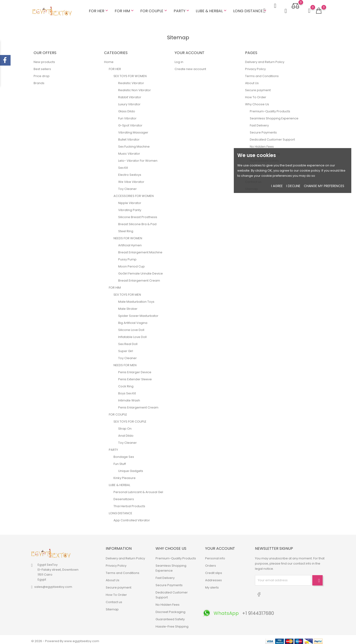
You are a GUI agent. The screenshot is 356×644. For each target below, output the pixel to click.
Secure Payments (263, 129)
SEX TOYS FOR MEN (127, 292)
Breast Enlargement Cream (139, 277)
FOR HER (99, 9)
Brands (39, 80)
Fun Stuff (120, 461)
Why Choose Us (257, 101)
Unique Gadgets (131, 468)
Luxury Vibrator (129, 101)
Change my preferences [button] (324, 186)
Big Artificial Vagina (133, 320)
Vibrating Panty (130, 207)
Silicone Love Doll (131, 327)
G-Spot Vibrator (130, 122)
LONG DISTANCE (250, 9)
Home (109, 59)
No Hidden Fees (262, 143)
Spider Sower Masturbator (138, 313)
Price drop (42, 73)
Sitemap (112, 606)
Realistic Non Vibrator (135, 87)
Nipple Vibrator (130, 200)
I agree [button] (277, 186)
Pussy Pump (127, 256)
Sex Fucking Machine (134, 143)
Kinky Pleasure (125, 475)
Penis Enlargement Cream (138, 404)
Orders (211, 563)
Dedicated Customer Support (272, 136)
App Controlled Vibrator (132, 517)
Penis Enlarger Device (135, 369)
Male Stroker (128, 306)
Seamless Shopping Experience (274, 115)
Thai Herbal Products (129, 503)
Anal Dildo (126, 433)
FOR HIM (125, 9)
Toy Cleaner (127, 186)
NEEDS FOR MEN (125, 362)
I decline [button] (293, 186)
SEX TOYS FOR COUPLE (130, 418)
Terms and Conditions (262, 73)
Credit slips (214, 570)
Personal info (215, 555)
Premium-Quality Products (270, 108)
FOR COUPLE (154, 9)
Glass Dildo (127, 108)
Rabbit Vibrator (130, 94)
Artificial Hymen (130, 242)
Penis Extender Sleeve (135, 376)
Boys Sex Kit (127, 390)
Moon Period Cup (131, 263)
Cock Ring (126, 383)
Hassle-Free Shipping (172, 623)
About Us (252, 80)
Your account (220, 545)
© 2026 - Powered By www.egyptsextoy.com (65, 638)
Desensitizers (124, 496)
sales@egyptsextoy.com (53, 584)
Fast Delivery (259, 122)
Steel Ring (126, 228)
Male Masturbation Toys (136, 299)
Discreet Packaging (170, 609)
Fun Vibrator (127, 115)
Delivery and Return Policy (265, 59)
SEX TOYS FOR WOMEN (130, 73)
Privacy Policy (255, 66)
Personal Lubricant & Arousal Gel (138, 489)
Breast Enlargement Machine (140, 249)
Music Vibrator (129, 151)
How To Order (256, 94)
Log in (179, 59)
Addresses (213, 577)
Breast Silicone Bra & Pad (137, 221)
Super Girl (126, 348)
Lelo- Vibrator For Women (138, 158)
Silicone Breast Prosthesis (138, 214)
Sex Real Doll (128, 341)
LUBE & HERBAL (212, 9)
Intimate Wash (129, 397)
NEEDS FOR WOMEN (128, 235)
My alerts (212, 584)
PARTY (182, 9)
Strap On (125, 426)
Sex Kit (123, 165)
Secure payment (258, 87)
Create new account (190, 66)
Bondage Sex (124, 454)
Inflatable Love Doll (132, 334)
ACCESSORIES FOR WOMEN (134, 193)
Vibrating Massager (133, 129)
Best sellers (42, 66)
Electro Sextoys (130, 172)
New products (44, 59)
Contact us (114, 599)
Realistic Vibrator (131, 80)
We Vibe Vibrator (131, 179)
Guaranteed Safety (170, 616)
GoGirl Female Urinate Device (141, 270)
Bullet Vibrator (129, 136)
